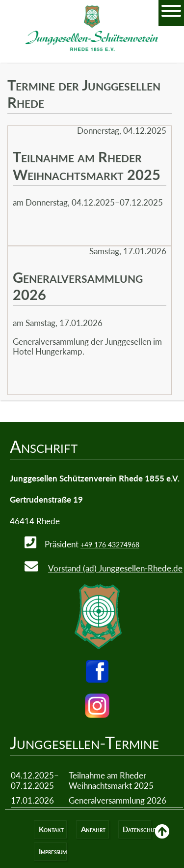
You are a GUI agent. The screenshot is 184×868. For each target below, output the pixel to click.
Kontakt (51, 829)
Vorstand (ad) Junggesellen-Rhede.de (115, 568)
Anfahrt (93, 829)
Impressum (53, 852)
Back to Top (162, 838)
